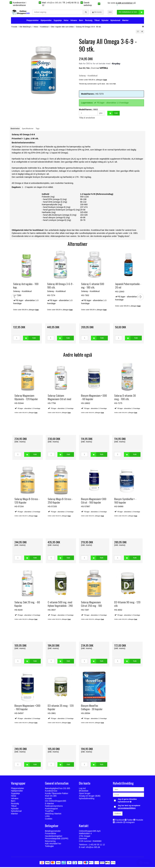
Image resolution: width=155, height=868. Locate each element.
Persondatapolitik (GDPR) (57, 840)
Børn (81, 21)
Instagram (130, 823)
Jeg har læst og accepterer (129, 808)
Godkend (118, 814)
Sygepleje (58, 21)
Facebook (120, 821)
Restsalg (89, 21)
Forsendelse (51, 834)
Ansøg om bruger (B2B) (90, 797)
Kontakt (48, 799)
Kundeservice (51, 792)
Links (47, 817)
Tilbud (97, 21)
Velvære (74, 21)
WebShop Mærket (53, 814)
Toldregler (49, 847)
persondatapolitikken (127, 809)
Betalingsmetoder (53, 832)
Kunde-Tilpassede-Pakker (57, 794)
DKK (110, 13)
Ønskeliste (84, 792)
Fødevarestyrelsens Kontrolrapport (54, 808)
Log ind (82, 789)
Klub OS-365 (51, 797)
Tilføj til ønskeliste (87, 119)
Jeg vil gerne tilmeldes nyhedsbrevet (131, 801)
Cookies (49, 820)
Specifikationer (28, 130)
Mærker (125, 21)
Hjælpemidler (46, 21)
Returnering (50, 842)
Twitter (130, 821)
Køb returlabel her (53, 845)
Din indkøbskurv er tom (131, 13)
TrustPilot (49, 812)
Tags (38, 130)
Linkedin (119, 823)
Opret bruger (85, 794)
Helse (66, 21)
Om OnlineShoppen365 (56, 802)
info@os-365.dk (54, 3)
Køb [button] (113, 114)
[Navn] (128, 790)
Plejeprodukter (33, 21)
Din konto (97, 13)
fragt (36, 413)
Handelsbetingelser (54, 837)
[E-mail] (128, 795)
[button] (138, 32)
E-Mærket (49, 804)
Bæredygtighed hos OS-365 (58, 789)
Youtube (139, 821)
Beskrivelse (15, 130)
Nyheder (105, 21)
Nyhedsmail (115, 21)
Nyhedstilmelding (87, 799)
